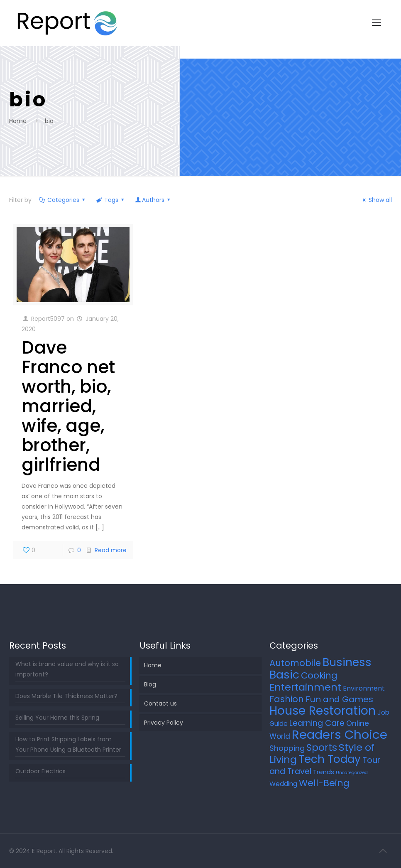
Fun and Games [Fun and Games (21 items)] (339, 699)
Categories (62, 200)
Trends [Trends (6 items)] (324, 772)
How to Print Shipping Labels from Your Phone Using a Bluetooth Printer (68, 744)
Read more (111, 550)
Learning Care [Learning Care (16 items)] (317, 723)
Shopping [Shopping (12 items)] (287, 748)
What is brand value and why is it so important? (67, 669)
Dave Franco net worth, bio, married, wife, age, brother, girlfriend (68, 406)
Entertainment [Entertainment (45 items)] (305, 687)
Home (18, 121)
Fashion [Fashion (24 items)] (287, 699)
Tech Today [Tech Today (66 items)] (330, 759)
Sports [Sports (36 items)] (322, 748)
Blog (150, 684)
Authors (153, 200)
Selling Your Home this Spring (57, 718)
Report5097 (48, 319)
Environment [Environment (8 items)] (364, 688)
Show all (376, 200)
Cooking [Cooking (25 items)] (319, 675)
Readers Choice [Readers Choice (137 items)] (340, 734)
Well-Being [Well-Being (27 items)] (324, 783)
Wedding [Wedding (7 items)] (283, 784)
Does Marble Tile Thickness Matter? (66, 696)
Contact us (160, 703)
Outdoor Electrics (40, 771)
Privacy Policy (164, 723)
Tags (111, 200)
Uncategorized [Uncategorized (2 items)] (352, 773)
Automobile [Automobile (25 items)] (295, 663)
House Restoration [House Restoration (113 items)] (323, 711)
